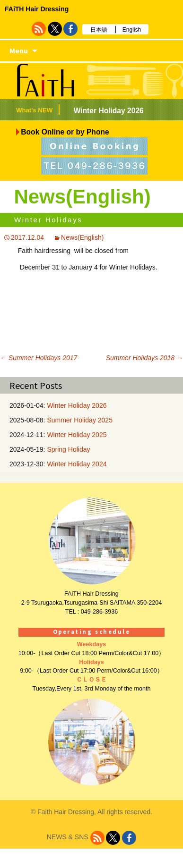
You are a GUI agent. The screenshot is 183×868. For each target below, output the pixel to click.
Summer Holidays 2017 (39, 358)
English (132, 30)
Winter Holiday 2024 (77, 464)
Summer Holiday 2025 (80, 420)
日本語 (99, 30)
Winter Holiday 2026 (109, 111)
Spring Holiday (68, 449)
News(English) (82, 237)
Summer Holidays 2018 (144, 358)
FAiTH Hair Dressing (37, 9)
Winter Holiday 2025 (77, 435)
